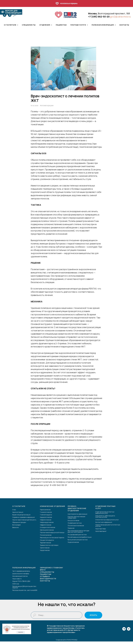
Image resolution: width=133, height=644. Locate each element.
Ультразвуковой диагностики (77, 537)
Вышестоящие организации (21, 517)
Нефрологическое (46, 528)
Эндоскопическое (73, 545)
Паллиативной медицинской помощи (52, 535)
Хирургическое (45, 553)
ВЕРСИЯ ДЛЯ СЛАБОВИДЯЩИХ (11, 12)
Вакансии (16, 530)
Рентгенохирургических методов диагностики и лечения (78, 534)
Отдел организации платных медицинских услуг (105, 515)
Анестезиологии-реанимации (77, 517)
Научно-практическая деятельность (24, 522)
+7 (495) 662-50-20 (99, 17)
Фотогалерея (16, 528)
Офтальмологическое (47, 533)
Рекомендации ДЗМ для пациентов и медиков (24, 590)
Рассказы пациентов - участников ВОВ (25, 593)
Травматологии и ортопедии (49, 548)
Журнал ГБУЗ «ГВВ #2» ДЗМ (21, 584)
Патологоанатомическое (76, 528)
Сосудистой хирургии (47, 543)
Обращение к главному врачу (52, 571)
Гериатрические (45, 512)
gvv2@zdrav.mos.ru (120, 17)
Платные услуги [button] (78, 25)
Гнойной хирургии (46, 517)
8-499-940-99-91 (58, 486)
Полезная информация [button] (103, 25)
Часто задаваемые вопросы (21, 574)
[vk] (5, 15)
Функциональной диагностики (78, 542)
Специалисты (29, 25)
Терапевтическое (45, 545)
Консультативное (73, 523)
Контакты (124, 25)
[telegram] (10, 15)
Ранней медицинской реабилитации (80, 540)
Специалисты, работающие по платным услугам (105, 519)
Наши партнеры (101, 531)
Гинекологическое (46, 515)
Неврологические (46, 522)
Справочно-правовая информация (24, 520)
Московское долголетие (20, 579)
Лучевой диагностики (75, 526)
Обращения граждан (19, 525)
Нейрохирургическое (47, 525)
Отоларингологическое (48, 530)
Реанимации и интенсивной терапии (52, 540)
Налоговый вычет (101, 534)
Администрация (18, 515)
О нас (14, 512)
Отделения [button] (45, 25)
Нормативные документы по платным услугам (108, 528)
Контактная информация (104, 525)
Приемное (71, 531)
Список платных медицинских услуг (107, 522)
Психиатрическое (46, 538)
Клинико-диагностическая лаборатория (76, 520)
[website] (15, 15)
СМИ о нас (16, 586)
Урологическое (45, 550)
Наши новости (17, 581)
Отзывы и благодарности (48, 580)
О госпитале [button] (10, 25)
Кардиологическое (46, 520)
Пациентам (61, 25)
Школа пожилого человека (21, 576)
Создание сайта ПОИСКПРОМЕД (66, 642)
